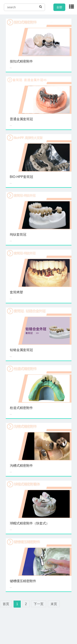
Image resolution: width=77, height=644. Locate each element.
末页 (54, 604)
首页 (6, 604)
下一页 (39, 604)
